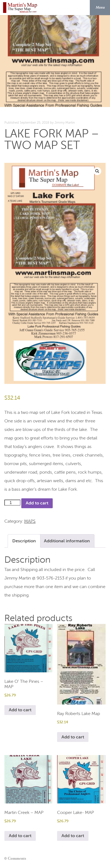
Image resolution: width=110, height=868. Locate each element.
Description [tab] (24, 541)
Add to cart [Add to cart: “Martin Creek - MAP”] (20, 836)
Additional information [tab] (67, 541)
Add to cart (37, 503)
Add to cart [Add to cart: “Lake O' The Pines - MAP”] (20, 710)
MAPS (30, 521)
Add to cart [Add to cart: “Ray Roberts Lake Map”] (73, 737)
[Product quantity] (12, 503)
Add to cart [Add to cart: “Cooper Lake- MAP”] (73, 836)
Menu (102, 8)
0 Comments (15, 858)
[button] (97, 171)
